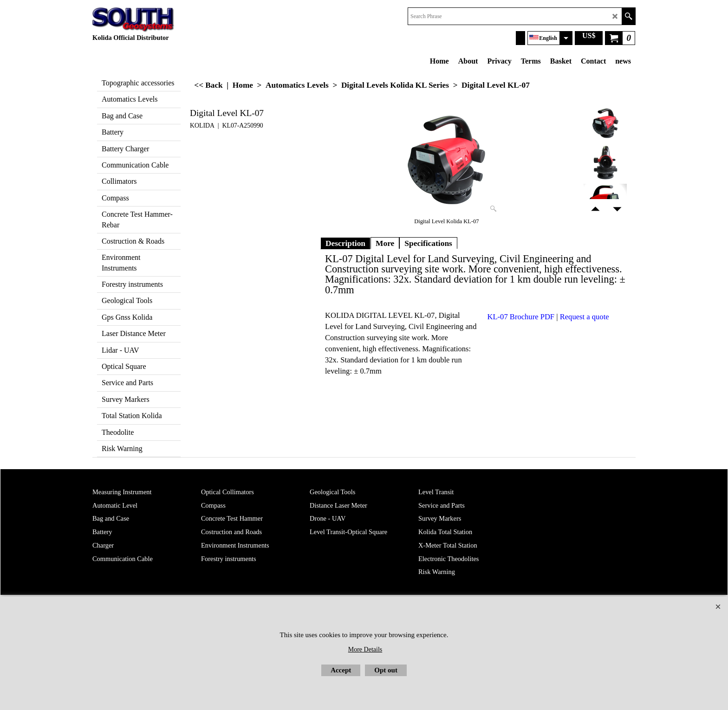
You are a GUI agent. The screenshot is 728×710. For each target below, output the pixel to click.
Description (345, 243)
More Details (365, 649)
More (385, 243)
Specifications (428, 243)
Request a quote (585, 317)
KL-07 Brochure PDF (521, 317)
